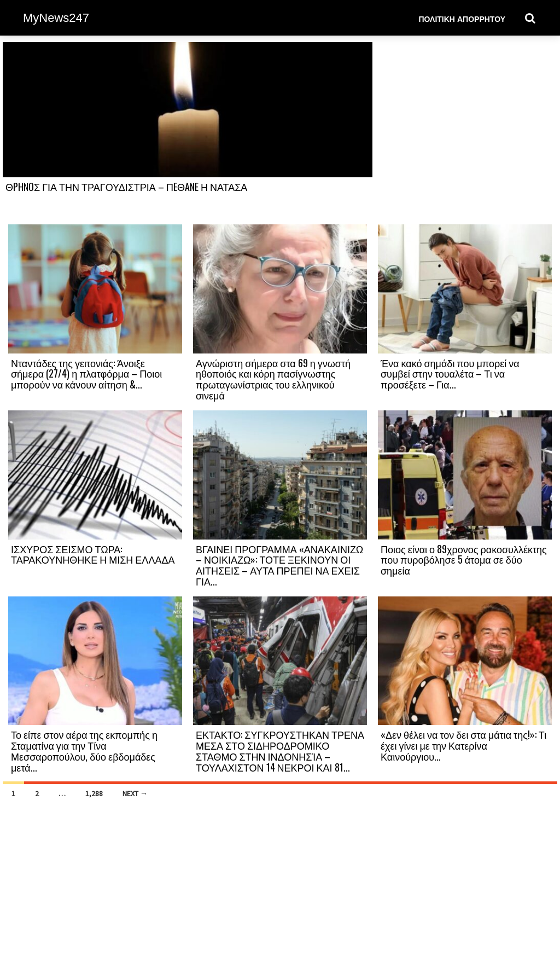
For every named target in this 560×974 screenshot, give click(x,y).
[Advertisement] (465, 132)
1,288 (94, 793)
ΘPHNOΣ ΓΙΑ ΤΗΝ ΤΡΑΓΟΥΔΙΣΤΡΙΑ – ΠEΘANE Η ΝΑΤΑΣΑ (126, 187)
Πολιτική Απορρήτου (462, 18)
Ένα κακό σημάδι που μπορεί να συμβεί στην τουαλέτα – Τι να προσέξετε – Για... (450, 374)
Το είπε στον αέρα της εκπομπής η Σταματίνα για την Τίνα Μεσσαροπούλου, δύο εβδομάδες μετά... (84, 750)
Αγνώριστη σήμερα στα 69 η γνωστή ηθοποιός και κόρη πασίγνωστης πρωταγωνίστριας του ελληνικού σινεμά (273, 379)
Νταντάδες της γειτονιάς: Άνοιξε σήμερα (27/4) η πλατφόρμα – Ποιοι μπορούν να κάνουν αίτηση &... (86, 374)
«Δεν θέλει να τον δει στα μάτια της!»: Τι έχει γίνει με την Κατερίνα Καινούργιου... (463, 745)
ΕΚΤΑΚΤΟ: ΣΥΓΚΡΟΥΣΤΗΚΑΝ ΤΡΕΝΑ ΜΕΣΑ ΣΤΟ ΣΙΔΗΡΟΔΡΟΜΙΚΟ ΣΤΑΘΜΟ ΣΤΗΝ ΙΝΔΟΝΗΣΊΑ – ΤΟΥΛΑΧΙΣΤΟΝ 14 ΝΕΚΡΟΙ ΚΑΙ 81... (280, 750)
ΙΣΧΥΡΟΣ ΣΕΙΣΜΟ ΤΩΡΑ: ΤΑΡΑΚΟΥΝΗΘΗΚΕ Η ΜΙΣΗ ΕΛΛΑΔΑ (93, 554)
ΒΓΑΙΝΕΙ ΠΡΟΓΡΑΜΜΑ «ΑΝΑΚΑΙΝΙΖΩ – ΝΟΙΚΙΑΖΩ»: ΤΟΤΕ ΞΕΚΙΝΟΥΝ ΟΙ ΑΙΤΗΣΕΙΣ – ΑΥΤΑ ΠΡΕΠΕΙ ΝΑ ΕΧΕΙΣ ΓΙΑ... (279, 565)
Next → (135, 793)
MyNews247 (56, 18)
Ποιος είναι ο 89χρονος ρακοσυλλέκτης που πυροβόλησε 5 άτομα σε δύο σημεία (464, 560)
